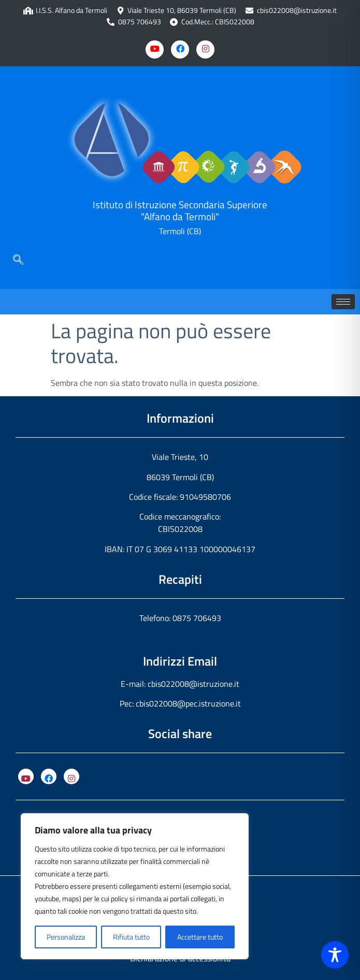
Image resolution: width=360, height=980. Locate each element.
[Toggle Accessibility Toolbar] (335, 955)
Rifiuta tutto (131, 937)
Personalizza (66, 937)
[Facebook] (180, 49)
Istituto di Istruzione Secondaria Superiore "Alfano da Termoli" (180, 210)
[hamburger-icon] (343, 302)
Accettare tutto (200, 937)
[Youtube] (155, 49)
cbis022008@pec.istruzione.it (188, 703)
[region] (135, 886)
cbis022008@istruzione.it (297, 11)
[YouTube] (26, 776)
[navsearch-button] (18, 261)
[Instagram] (205, 49)
